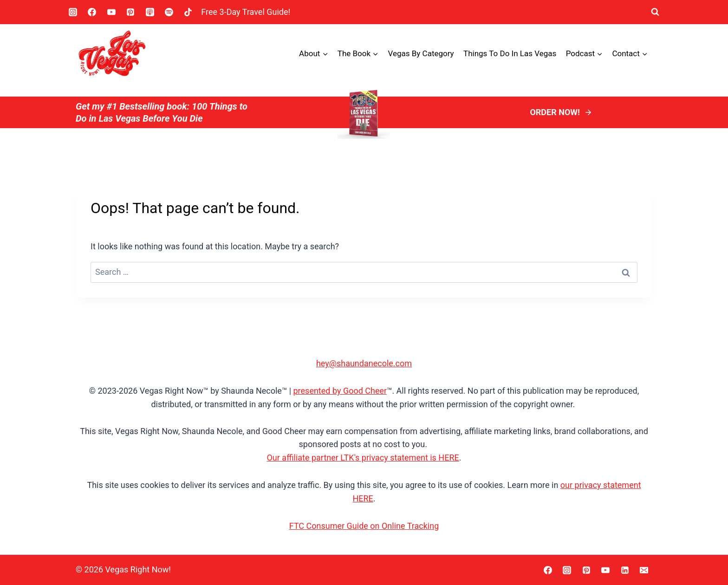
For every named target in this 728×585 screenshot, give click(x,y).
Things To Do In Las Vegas (510, 53)
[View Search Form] (655, 12)
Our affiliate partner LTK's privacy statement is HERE (363, 458)
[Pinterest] (130, 12)
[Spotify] (169, 12)
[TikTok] (188, 12)
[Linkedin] (625, 570)
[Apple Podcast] (150, 12)
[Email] (644, 570)
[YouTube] (111, 12)
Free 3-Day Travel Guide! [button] (246, 12)
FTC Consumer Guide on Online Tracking (364, 526)
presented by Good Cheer (340, 391)
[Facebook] (92, 12)
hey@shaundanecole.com (364, 363)
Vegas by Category (421, 53)
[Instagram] (73, 12)
